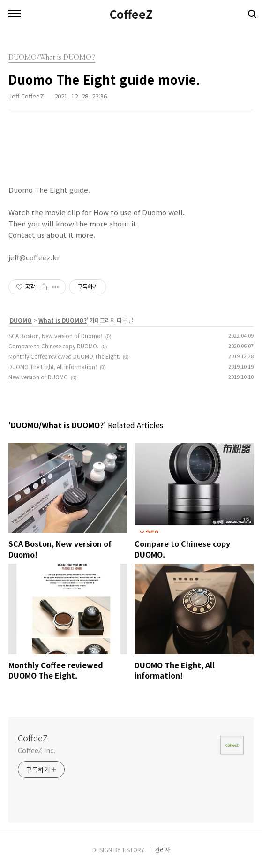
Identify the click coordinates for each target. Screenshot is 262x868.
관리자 (162, 849)
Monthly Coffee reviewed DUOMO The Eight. (64, 356)
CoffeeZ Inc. (37, 750)
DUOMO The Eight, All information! (53, 366)
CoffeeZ (131, 14)
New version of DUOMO (38, 377)
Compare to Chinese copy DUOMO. (53, 346)
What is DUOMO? (63, 320)
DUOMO (21, 320)
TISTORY (133, 849)
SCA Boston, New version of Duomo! (56, 336)
